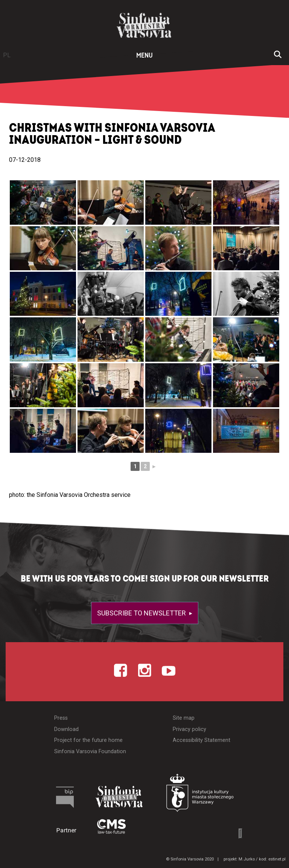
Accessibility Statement (202, 740)
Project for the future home (88, 740)
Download (66, 729)
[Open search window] (278, 55)
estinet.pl (277, 859)
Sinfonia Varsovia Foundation (90, 752)
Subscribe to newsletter (142, 613)
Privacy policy (189, 729)
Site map (184, 718)
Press (61, 718)
